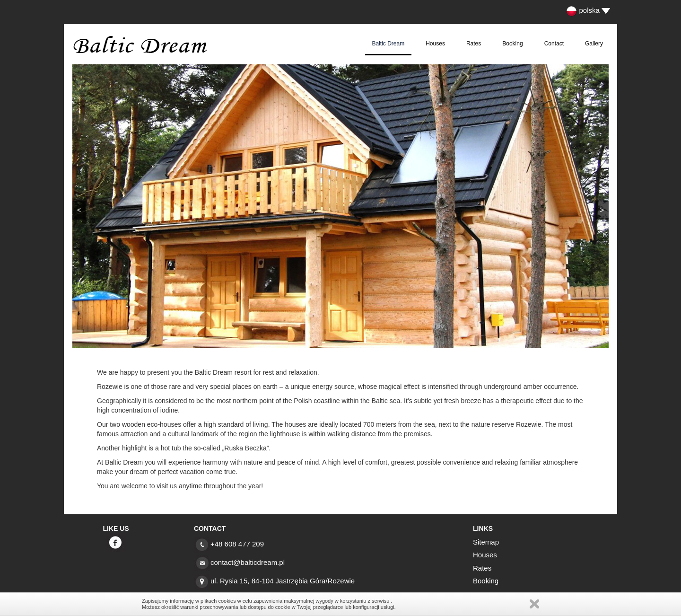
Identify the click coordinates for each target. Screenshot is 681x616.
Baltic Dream (389, 44)
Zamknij (534, 604)
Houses (435, 44)
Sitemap (486, 542)
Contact (554, 44)
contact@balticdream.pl (248, 562)
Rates (474, 44)
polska (583, 10)
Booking (512, 44)
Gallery (594, 44)
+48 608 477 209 (237, 544)
